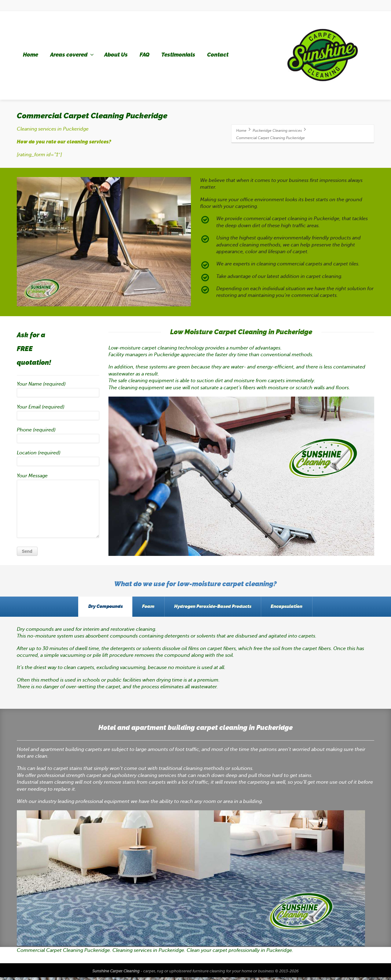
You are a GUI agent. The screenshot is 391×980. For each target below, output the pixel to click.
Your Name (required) (58, 391)
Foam (146, 608)
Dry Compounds (98, 608)
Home (31, 55)
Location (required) (58, 460)
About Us (116, 55)
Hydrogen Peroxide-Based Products (216, 608)
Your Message (58, 507)
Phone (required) (58, 437)
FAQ (144, 55)
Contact (218, 55)
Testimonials (178, 55)
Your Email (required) (58, 414)
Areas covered (72, 55)
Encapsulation (295, 608)
